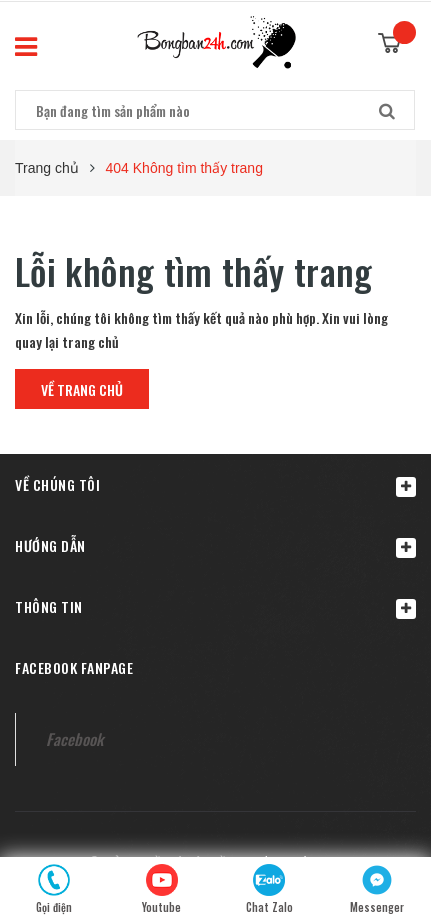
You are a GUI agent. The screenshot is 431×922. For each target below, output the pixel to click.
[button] (215, 484)
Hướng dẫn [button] (215, 546)
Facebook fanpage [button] (74, 667)
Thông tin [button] (215, 607)
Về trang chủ (82, 389)
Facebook (74, 739)
